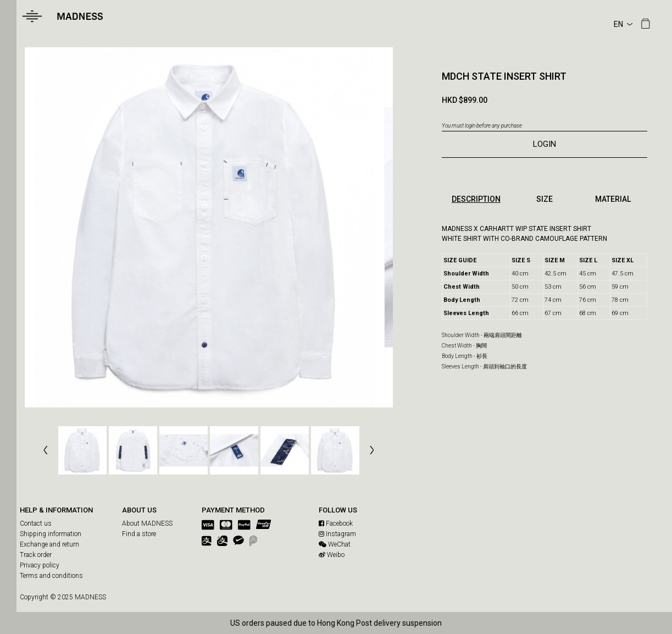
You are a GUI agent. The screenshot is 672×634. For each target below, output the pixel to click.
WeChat (335, 544)
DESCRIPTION (476, 199)
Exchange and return (49, 544)
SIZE (545, 199)
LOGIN (545, 144)
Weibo (332, 555)
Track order (36, 555)
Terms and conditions (51, 576)
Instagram (337, 534)
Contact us (36, 523)
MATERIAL (613, 199)
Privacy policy (40, 565)
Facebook (336, 523)
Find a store (139, 534)
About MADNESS (147, 523)
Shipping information (51, 534)
